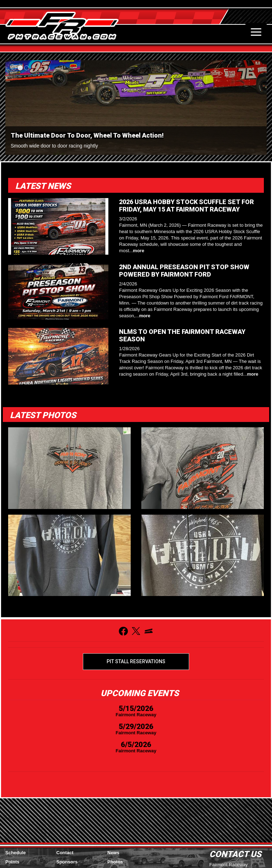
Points (12, 862)
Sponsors (67, 862)
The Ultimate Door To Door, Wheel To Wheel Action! (87, 135)
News (113, 853)
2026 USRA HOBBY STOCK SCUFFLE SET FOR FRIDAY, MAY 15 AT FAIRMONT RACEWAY (186, 206)
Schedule (16, 853)
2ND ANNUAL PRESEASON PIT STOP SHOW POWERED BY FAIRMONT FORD (184, 271)
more (138, 251)
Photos (115, 862)
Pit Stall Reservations (136, 661)
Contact (65, 853)
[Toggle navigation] (256, 32)
